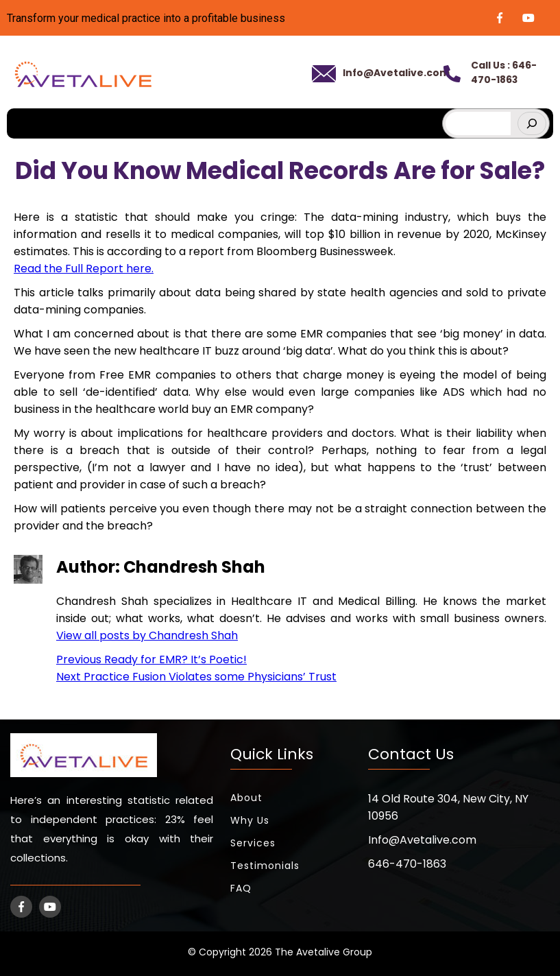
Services (253, 839)
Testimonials (265, 861)
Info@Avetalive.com (391, 70)
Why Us (250, 816)
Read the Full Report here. (84, 264)
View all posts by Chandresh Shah (147, 631)
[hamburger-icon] (423, 114)
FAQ (241, 884)
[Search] (532, 119)
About (246, 794)
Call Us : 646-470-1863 (501, 70)
